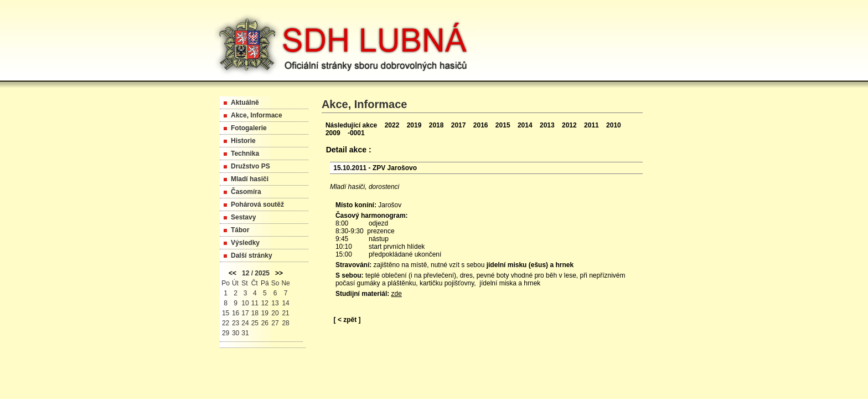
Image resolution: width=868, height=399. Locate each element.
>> (279, 273)
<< (232, 273)
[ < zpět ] (347, 320)
